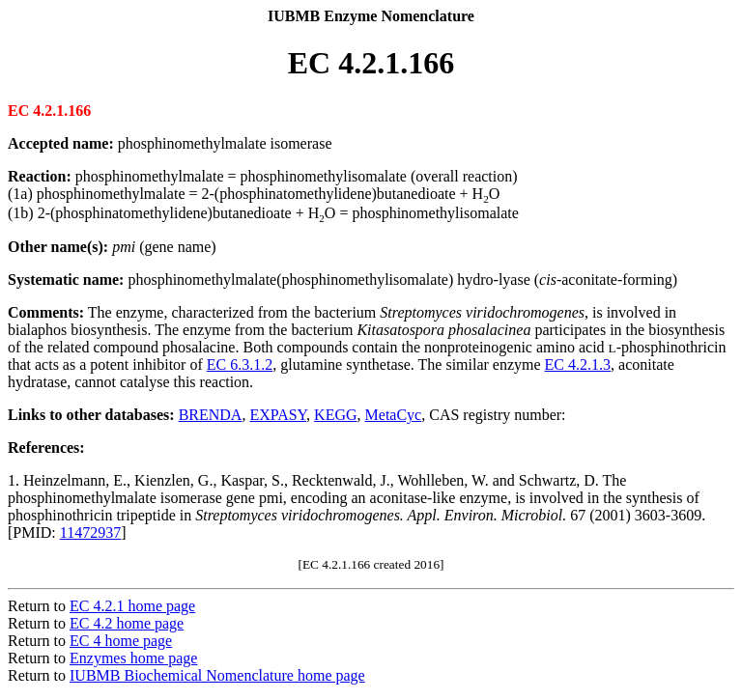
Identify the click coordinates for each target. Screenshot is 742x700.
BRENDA (211, 415)
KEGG (335, 415)
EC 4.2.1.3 (578, 364)
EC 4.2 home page (127, 623)
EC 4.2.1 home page (132, 606)
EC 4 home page (121, 641)
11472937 (90, 532)
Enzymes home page (133, 658)
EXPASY (278, 415)
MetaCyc (394, 415)
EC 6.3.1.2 (240, 364)
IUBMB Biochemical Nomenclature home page (217, 675)
